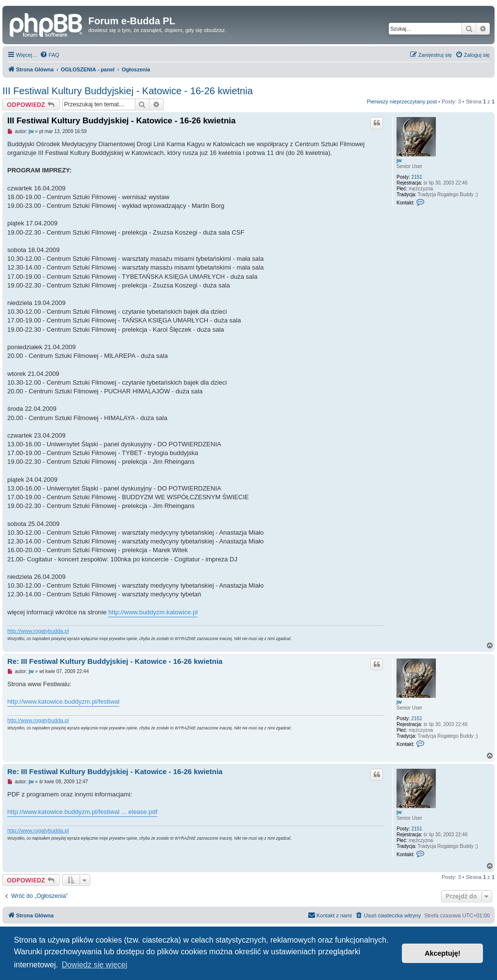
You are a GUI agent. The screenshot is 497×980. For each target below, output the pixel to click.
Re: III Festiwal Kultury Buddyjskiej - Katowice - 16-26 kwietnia (115, 661)
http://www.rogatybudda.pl (38, 631)
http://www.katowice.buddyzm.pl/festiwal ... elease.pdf (82, 812)
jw (399, 161)
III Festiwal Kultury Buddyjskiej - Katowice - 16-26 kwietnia (128, 91)
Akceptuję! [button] (443, 953)
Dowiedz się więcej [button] (94, 965)
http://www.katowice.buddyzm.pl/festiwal (63, 701)
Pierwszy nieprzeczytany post (402, 101)
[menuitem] (50, 55)
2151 (417, 177)
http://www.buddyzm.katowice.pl (153, 612)
